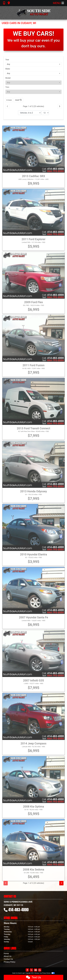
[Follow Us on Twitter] (31, 970)
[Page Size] (45, 113)
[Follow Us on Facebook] (27, 970)
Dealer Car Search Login (19, 973)
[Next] (60, 106)
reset (18, 100)
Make (8, 69)
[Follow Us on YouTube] (36, 970)
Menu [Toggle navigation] (58, 3)
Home (6, 953)
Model (8, 78)
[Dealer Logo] (33, 13)
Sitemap (37, 973)
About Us (8, 956)
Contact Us (8, 959)
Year (7, 60)
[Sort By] (30, 113)
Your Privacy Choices (47, 973)
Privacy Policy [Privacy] (10, 962)
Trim (7, 87)
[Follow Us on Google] (40, 970)
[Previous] (7, 106)
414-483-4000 (19, 910)
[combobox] (33, 64)
